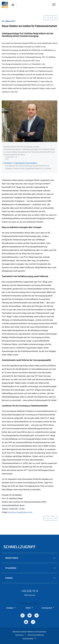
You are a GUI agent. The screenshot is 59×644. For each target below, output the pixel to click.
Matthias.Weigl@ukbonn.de (20, 512)
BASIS (29, 608)
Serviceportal (48, 608)
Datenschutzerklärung (36, 635)
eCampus (11, 608)
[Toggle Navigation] (54, 5)
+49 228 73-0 (30, 591)
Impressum (19, 635)
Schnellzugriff (20, 547)
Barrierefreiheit (29, 639)
